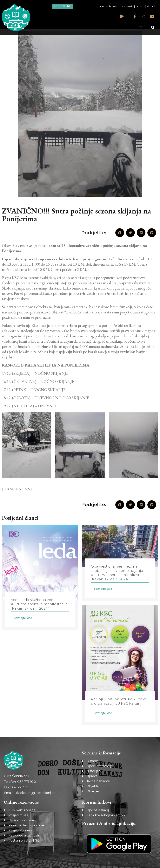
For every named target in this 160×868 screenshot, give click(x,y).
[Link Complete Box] (40, 577)
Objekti (127, 6)
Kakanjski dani (146, 6)
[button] (140, 28)
